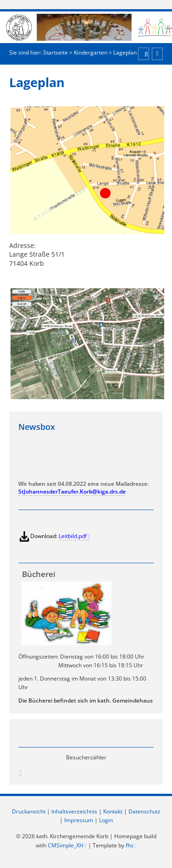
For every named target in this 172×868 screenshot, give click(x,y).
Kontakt (113, 811)
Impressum (79, 820)
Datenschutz (144, 811)
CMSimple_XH (66, 845)
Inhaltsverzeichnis (74, 811)
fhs (130, 845)
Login (106, 820)
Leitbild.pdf (73, 536)
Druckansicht (29, 811)
